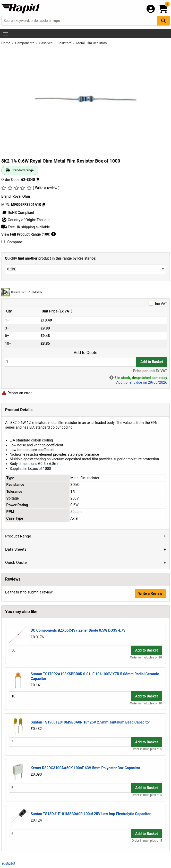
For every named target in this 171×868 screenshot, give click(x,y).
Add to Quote (85, 353)
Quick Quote (16, 562)
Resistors (65, 43)
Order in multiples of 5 (147, 749)
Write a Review (150, 593)
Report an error (16, 393)
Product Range (18, 536)
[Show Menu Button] (6, 34)
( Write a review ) (46, 188)
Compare (12, 242)
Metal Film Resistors (91, 43)
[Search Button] (164, 21)
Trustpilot (8, 863)
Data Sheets (16, 549)
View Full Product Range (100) (29, 234)
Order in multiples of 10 (146, 657)
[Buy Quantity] (70, 362)
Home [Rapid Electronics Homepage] (6, 43)
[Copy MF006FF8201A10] (44, 205)
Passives (46, 43)
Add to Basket (152, 362)
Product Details (19, 410)
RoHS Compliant (18, 213)
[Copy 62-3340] (37, 180)
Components (25, 43)
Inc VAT (85, 303)
